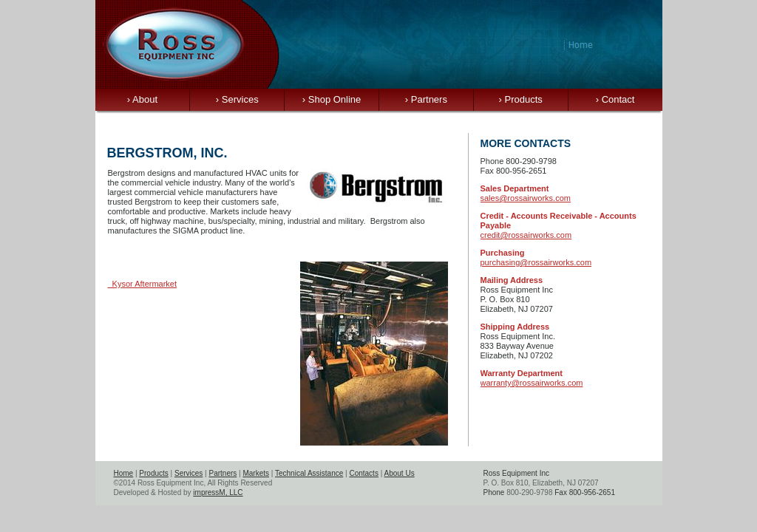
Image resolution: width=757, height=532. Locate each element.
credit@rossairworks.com (526, 235)
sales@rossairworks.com (526, 198)
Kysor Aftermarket (143, 284)
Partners (426, 99)
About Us (400, 473)
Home (124, 473)
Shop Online (332, 99)
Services (237, 99)
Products (521, 99)
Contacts (363, 473)
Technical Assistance (309, 473)
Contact (615, 99)
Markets (256, 473)
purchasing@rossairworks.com (536, 262)
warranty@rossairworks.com (532, 383)
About (142, 99)
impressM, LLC (218, 492)
